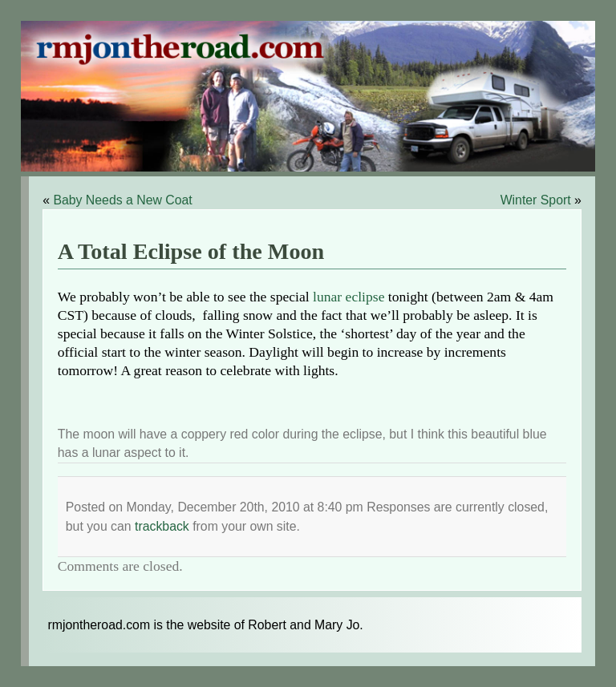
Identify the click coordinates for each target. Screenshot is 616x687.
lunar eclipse (349, 297)
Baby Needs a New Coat (122, 200)
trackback (162, 526)
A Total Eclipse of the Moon (191, 251)
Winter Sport (536, 200)
